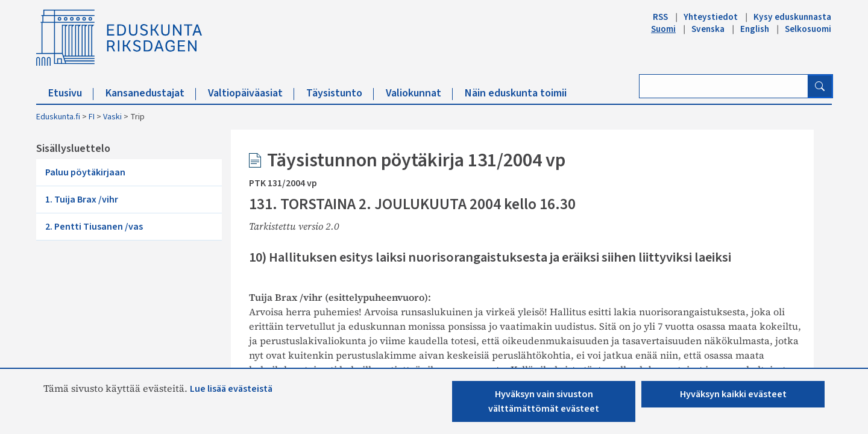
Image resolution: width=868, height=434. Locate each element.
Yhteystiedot (711, 17)
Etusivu (71, 93)
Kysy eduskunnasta (792, 17)
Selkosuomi (808, 29)
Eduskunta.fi (58, 117)
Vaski (112, 117)
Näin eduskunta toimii (516, 93)
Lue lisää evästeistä (231, 389)
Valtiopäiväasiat (251, 93)
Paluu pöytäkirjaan (85, 172)
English (755, 29)
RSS (660, 17)
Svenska (708, 29)
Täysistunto (340, 93)
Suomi (663, 29)
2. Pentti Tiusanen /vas (94, 227)
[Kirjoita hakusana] (724, 86)
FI (92, 117)
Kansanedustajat (151, 93)
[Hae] (820, 86)
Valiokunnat (419, 93)
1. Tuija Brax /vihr (82, 200)
